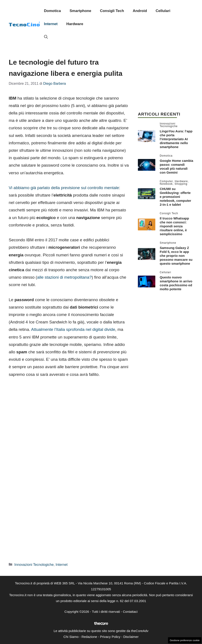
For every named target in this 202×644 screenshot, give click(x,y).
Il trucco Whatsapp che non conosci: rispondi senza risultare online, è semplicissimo (174, 226)
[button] (46, 37)
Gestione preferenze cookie (185, 640)
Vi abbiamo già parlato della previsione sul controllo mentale (64, 188)
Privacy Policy (110, 637)
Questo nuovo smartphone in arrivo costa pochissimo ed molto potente (176, 283)
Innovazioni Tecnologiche (34, 565)
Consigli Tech (112, 11)
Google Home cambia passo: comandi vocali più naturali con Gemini (176, 167)
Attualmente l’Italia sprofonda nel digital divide (73, 329)
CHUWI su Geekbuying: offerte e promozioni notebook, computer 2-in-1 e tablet (175, 197)
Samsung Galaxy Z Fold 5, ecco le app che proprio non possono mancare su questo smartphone (176, 256)
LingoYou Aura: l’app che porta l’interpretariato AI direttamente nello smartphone (176, 139)
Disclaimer (131, 637)
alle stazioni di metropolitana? (64, 277)
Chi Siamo (71, 637)
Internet (51, 24)
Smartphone (80, 11)
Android (140, 11)
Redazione (89, 637)
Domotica (52, 11)
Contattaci (130, 612)
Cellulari (163, 11)
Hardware (75, 24)
